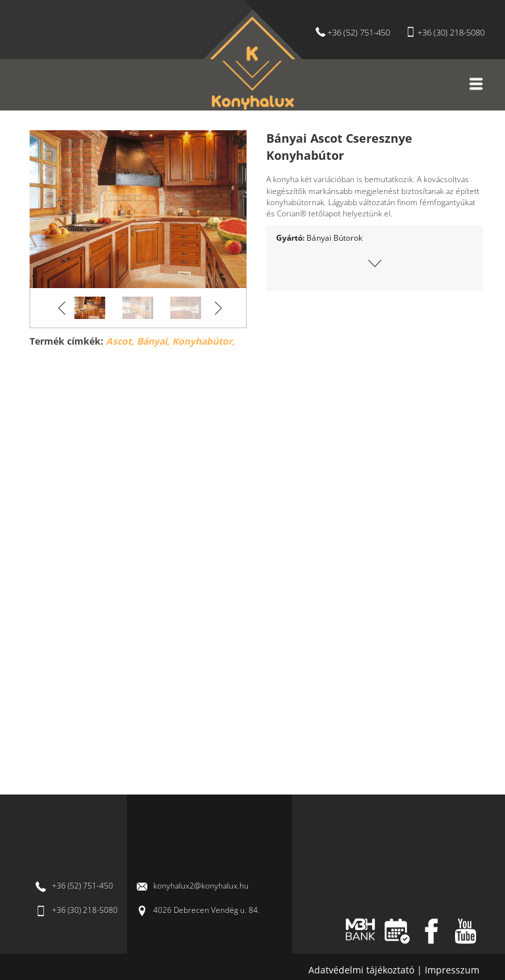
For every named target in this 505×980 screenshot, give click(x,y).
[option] (138, 209)
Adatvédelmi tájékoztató (363, 970)
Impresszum (452, 970)
